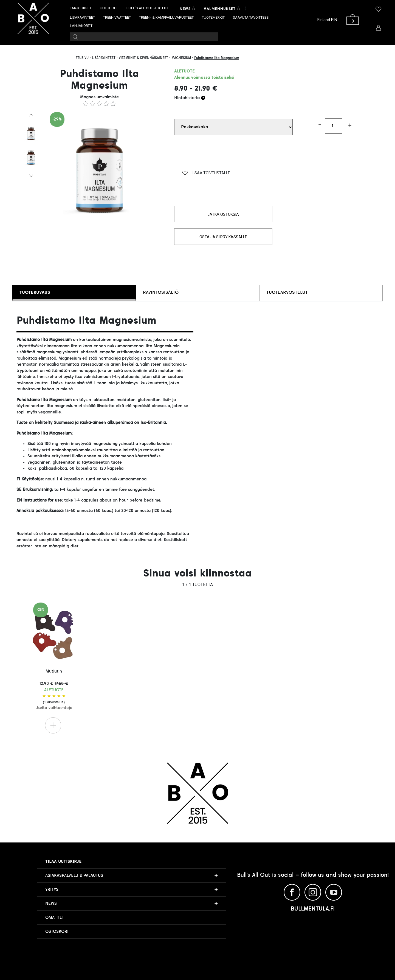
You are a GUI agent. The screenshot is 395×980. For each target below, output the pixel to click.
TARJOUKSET (81, 8)
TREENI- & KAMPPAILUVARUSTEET (166, 17)
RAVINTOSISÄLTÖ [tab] (161, 293)
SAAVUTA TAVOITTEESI (251, 17)
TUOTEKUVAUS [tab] (35, 293)
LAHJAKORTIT (81, 26)
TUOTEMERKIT (213, 17)
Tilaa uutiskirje (63, 862)
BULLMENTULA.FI (313, 909)
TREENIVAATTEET (117, 17)
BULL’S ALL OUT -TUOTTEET (149, 8)
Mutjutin (54, 690)
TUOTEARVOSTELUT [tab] (287, 293)
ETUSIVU (82, 58)
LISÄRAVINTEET (82, 17)
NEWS (51, 904)
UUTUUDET (109, 8)
